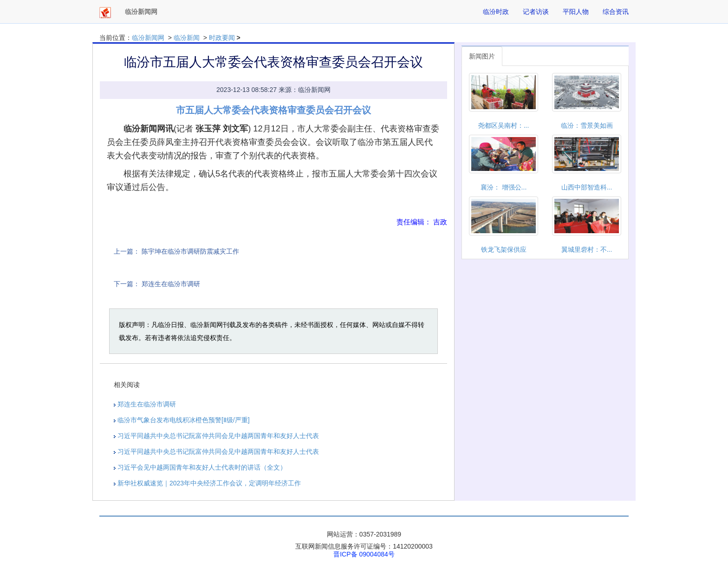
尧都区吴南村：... (504, 125)
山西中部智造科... (587, 187)
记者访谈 (536, 12)
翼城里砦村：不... (587, 249)
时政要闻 (222, 38)
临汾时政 (496, 12)
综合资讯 (616, 12)
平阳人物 (576, 12)
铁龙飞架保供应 (504, 249)
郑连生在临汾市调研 (171, 284)
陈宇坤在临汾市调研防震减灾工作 (190, 251)
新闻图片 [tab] (482, 56)
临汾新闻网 (148, 38)
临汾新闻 (187, 38)
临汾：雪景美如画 (587, 125)
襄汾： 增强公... (504, 187)
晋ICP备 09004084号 (364, 554)
